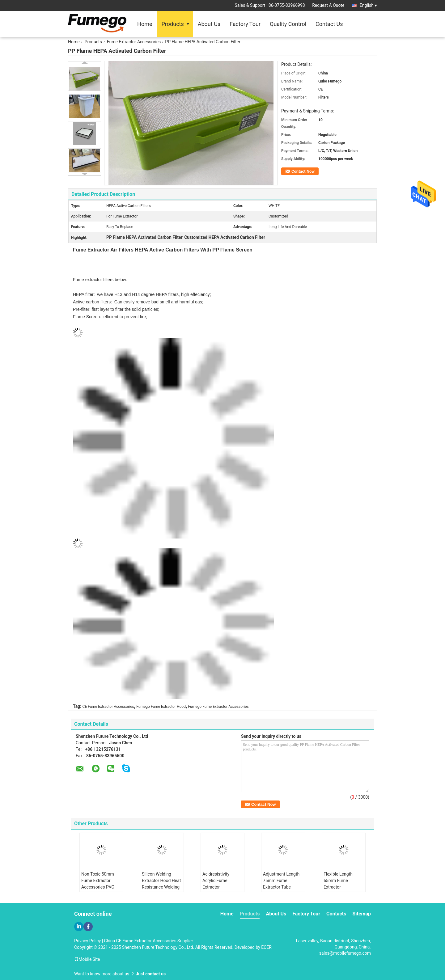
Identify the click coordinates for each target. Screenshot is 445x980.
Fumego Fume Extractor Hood (161, 707)
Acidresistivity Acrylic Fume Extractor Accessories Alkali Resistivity (220, 887)
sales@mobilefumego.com (345, 953)
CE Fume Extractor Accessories (108, 707)
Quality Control (288, 24)
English (368, 5)
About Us (209, 24)
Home (145, 24)
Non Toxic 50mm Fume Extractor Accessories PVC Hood (98, 884)
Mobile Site (87, 959)
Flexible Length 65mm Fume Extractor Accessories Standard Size (338, 887)
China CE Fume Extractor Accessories (140, 941)
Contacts (336, 914)
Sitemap (362, 914)
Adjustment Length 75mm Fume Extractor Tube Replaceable (281, 884)
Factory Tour (245, 24)
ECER (266, 947)
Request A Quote (328, 5)
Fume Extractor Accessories (134, 42)
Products (173, 24)
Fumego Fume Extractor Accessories (218, 707)
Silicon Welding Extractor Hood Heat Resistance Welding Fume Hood (161, 884)
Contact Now (303, 171)
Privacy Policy (87, 941)
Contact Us (329, 24)
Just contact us (151, 974)
